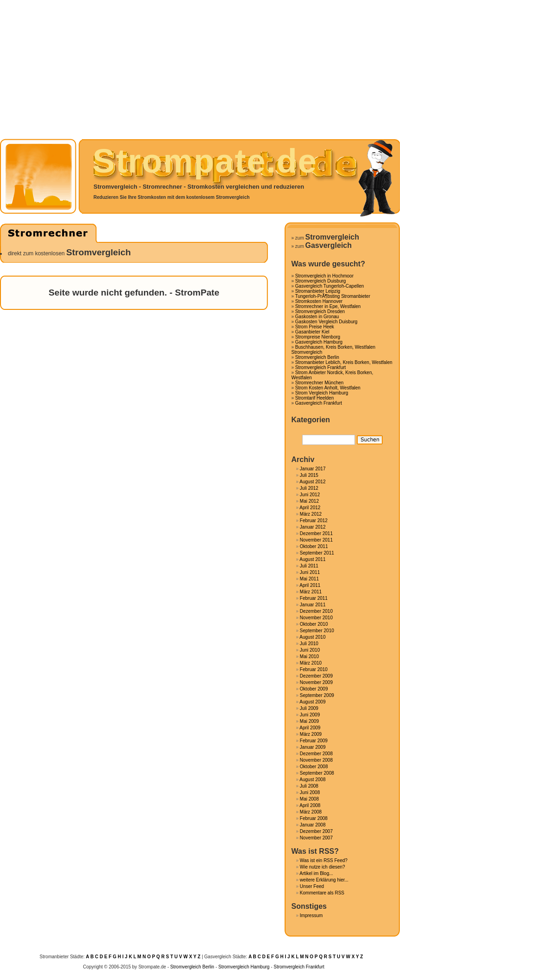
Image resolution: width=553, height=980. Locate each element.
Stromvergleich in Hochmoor (324, 276)
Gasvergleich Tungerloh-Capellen (329, 286)
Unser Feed (312, 886)
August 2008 (312, 780)
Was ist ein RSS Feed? (324, 860)
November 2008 (316, 760)
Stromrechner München (320, 383)
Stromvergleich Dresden (320, 311)
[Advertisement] (178, 65)
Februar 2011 (314, 598)
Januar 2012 (313, 527)
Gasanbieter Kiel (312, 332)
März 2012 (311, 514)
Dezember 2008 (316, 754)
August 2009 (312, 702)
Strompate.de (205, 161)
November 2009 (316, 682)
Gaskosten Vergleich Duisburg (326, 322)
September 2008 (317, 773)
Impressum (311, 915)
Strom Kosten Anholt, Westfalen (328, 388)
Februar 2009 (314, 741)
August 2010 (312, 637)
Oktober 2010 (314, 624)
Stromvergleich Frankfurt (320, 367)
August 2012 (312, 482)
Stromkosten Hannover (319, 301)
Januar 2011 (313, 605)
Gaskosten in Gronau (317, 317)
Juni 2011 (310, 572)
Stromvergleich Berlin (317, 357)
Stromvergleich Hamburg (244, 967)
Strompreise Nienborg (318, 337)
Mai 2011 (309, 579)
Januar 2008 (313, 825)
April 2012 (310, 508)
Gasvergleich (329, 245)
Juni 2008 (310, 792)
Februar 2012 (314, 521)
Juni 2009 (310, 715)
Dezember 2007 (316, 831)
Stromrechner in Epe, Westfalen (328, 306)
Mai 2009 (309, 721)
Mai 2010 (309, 656)
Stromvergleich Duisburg (321, 281)
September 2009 (317, 695)
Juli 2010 (309, 644)
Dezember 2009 (316, 676)
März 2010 (311, 663)
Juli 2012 (309, 488)
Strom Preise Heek (315, 327)
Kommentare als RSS (322, 893)
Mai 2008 (309, 799)
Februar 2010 (314, 669)
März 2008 (311, 812)
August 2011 (312, 559)
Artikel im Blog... (316, 873)
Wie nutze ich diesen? (323, 867)
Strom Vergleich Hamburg (322, 393)
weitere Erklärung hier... (324, 880)
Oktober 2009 (314, 689)
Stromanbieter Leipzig (318, 291)
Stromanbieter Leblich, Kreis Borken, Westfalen (344, 362)
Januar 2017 (313, 469)
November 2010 (316, 618)
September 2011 (317, 553)
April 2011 (310, 585)
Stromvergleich (99, 252)
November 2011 (316, 540)
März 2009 (311, 734)
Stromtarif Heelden (314, 398)
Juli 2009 (309, 708)
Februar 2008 (314, 818)
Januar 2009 (313, 747)
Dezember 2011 (316, 533)
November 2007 (316, 838)
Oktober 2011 (314, 546)
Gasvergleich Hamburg (319, 342)
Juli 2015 (309, 475)
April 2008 (310, 805)
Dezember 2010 (316, 611)
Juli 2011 (309, 566)
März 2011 (311, 592)
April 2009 (310, 728)
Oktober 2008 (314, 767)
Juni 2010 (310, 650)
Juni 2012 (310, 495)
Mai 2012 (309, 501)
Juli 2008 (309, 786)
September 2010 (317, 631)
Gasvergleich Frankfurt (319, 403)
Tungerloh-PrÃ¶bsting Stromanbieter (333, 296)
